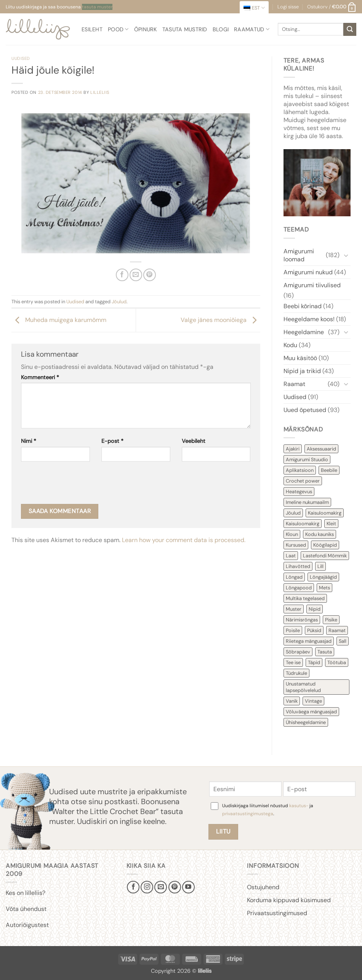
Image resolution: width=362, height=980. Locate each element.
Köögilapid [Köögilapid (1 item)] (325, 545)
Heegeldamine (304, 332)
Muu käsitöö (300, 358)
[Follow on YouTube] (188, 887)
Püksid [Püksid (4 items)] (314, 630)
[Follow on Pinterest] (175, 887)
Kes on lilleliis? (26, 893)
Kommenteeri (40, 377)
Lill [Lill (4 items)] (320, 566)
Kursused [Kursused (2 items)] (296, 545)
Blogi (221, 29)
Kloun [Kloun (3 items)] (292, 534)
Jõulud (119, 302)
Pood (118, 29)
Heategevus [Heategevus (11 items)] (299, 492)
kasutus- (299, 806)
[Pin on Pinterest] (150, 275)
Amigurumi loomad (299, 255)
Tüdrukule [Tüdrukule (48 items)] (296, 673)
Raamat (294, 384)
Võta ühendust (26, 909)
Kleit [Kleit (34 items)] (331, 524)
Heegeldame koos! (309, 319)
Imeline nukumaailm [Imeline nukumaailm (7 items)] (307, 502)
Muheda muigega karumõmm (59, 320)
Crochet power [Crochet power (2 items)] (303, 481)
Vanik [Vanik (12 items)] (292, 701)
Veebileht (194, 441)
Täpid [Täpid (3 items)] (314, 662)
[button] (332, 7)
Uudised (21, 58)
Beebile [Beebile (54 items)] (329, 470)
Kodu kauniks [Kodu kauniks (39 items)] (320, 534)
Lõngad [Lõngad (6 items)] (294, 577)
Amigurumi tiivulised (312, 285)
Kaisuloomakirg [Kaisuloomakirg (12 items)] (325, 513)
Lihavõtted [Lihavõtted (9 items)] (298, 566)
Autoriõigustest (27, 925)
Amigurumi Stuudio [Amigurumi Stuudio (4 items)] (307, 459)
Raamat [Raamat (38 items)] (337, 630)
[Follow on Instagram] (147, 887)
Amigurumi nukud (308, 272)
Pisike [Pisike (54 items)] (331, 620)
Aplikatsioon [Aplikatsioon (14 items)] (300, 470)
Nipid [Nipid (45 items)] (315, 609)
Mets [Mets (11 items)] (324, 588)
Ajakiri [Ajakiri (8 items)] (293, 449)
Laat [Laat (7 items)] (291, 556)
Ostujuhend (263, 887)
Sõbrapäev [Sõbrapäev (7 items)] (298, 652)
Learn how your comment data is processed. (184, 540)
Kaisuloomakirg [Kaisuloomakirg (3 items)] (303, 524)
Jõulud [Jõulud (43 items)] (293, 513)
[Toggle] (346, 255)
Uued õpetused (305, 410)
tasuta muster (97, 7)
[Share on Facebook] (122, 275)
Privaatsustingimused (277, 913)
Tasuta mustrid (185, 29)
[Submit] (350, 29)
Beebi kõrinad (303, 306)
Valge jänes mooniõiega (220, 320)
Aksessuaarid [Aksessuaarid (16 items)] (321, 449)
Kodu (290, 345)
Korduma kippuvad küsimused (289, 900)
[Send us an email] (161, 887)
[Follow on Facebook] (133, 887)
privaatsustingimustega (248, 814)
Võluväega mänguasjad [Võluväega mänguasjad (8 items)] (311, 712)
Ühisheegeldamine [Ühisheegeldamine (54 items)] (306, 722)
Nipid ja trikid (302, 371)
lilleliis (100, 92)
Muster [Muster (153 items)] (294, 609)
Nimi (29, 441)
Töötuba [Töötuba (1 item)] (337, 662)
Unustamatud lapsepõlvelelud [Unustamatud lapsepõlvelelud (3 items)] (303, 687)
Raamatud (252, 29)
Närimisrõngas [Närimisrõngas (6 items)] (302, 620)
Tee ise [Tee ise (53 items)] (293, 662)
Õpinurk (146, 29)
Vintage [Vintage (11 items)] (313, 701)
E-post (112, 441)
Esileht (92, 29)
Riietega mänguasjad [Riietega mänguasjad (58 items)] (309, 641)
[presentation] (79, 485)
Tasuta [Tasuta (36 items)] (325, 652)
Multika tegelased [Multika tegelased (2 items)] (305, 598)
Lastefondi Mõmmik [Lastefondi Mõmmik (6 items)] (325, 556)
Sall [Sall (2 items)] (343, 641)
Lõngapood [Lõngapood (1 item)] (299, 588)
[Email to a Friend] (136, 275)
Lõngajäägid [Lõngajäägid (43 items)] (323, 577)
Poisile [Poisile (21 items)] (293, 630)
